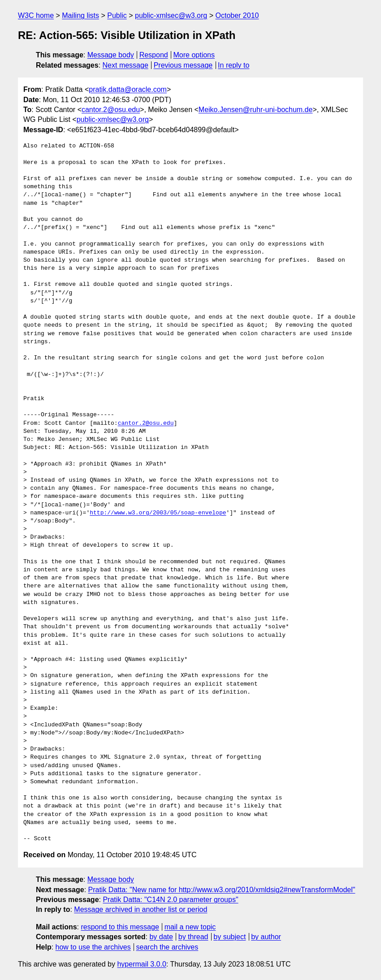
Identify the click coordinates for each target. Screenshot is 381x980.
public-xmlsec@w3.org (171, 15)
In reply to (234, 65)
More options (194, 55)
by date (161, 937)
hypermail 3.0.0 (141, 964)
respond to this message (120, 927)
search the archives (167, 947)
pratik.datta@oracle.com (128, 89)
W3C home (36, 15)
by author (266, 937)
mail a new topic (190, 927)
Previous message (183, 65)
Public (117, 15)
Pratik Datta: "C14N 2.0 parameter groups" (170, 900)
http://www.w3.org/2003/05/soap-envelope (158, 513)
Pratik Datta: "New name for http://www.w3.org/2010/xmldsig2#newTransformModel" (222, 890)
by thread (193, 937)
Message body (111, 55)
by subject (229, 937)
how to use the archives (93, 947)
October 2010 (237, 15)
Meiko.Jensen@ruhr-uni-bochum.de (256, 110)
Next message (126, 65)
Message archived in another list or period (141, 909)
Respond (154, 55)
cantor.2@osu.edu (111, 110)
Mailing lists (80, 15)
